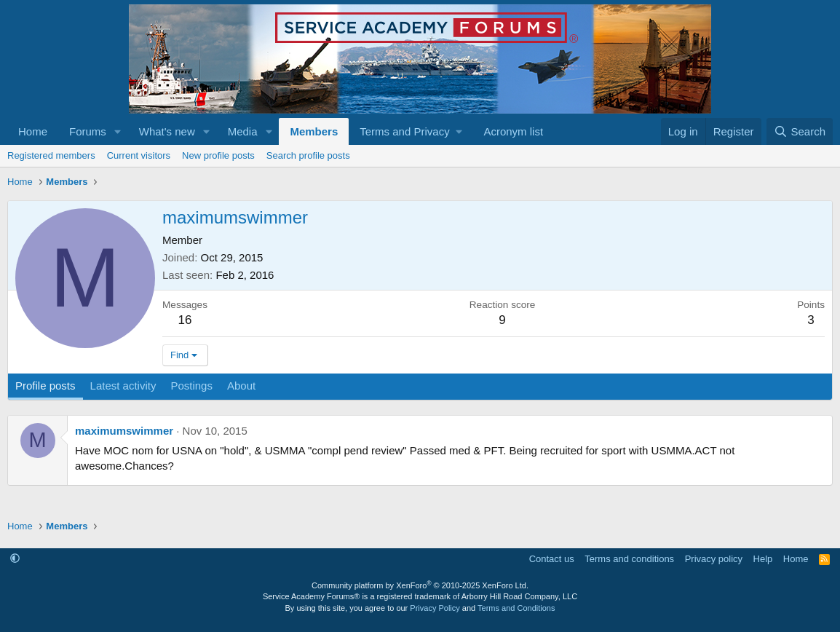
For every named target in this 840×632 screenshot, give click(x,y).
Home (33, 131)
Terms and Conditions (516, 608)
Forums (88, 131)
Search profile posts (308, 155)
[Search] (800, 131)
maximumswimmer (124, 431)
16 (185, 320)
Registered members (51, 155)
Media (243, 131)
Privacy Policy (435, 608)
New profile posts (218, 155)
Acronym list (513, 131)
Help (763, 559)
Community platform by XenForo (420, 585)
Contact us (552, 559)
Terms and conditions (629, 559)
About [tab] (241, 386)
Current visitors (139, 155)
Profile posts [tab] (45, 386)
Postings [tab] (191, 386)
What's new (167, 131)
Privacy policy (714, 559)
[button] (118, 131)
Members (314, 131)
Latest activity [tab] (123, 386)
